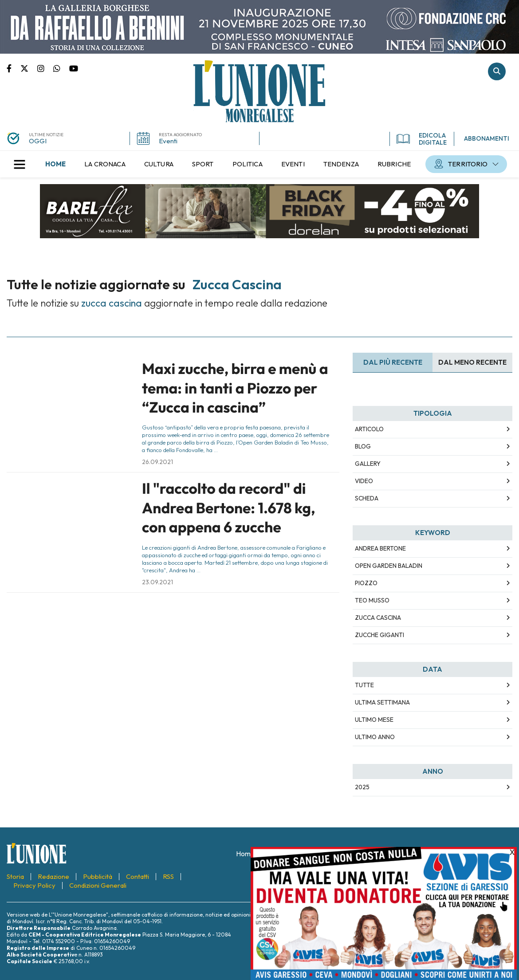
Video (364, 481)
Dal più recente (393, 362)
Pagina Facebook (14, 68)
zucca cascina (378, 618)
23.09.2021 (157, 582)
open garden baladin (389, 566)
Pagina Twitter (29, 68)
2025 (362, 787)
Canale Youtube (74, 68)
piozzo (366, 583)
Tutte (364, 685)
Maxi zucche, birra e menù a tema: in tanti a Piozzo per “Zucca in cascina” (235, 388)
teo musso (372, 600)
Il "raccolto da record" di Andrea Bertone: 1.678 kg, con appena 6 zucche (229, 508)
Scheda (367, 498)
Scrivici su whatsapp (61, 68)
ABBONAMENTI (487, 138)
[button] (20, 164)
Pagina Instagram (45, 68)
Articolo (369, 429)
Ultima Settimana (382, 702)
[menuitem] (55, 164)
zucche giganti (379, 635)
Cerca (497, 71)
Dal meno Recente (472, 362)
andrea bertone (380, 548)
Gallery (368, 464)
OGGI (38, 141)
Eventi (168, 141)
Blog (363, 446)
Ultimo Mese (374, 720)
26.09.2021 (157, 462)
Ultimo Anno (375, 737)
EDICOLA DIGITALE (422, 139)
